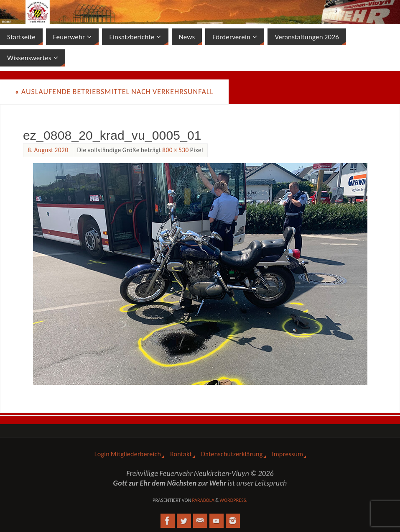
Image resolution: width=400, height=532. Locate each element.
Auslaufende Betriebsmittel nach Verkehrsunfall (114, 92)
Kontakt (181, 454)
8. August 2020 (48, 150)
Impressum (288, 454)
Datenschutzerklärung (232, 454)
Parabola (203, 500)
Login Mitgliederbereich (128, 454)
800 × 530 (176, 150)
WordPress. (233, 500)
